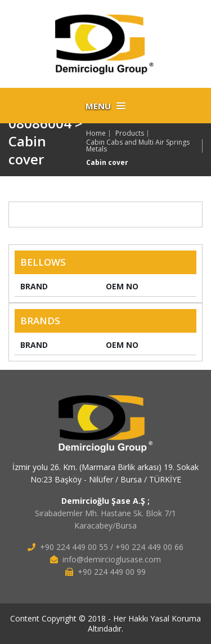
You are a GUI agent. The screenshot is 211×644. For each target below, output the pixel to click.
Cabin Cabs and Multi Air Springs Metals (138, 146)
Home (96, 133)
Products (130, 133)
